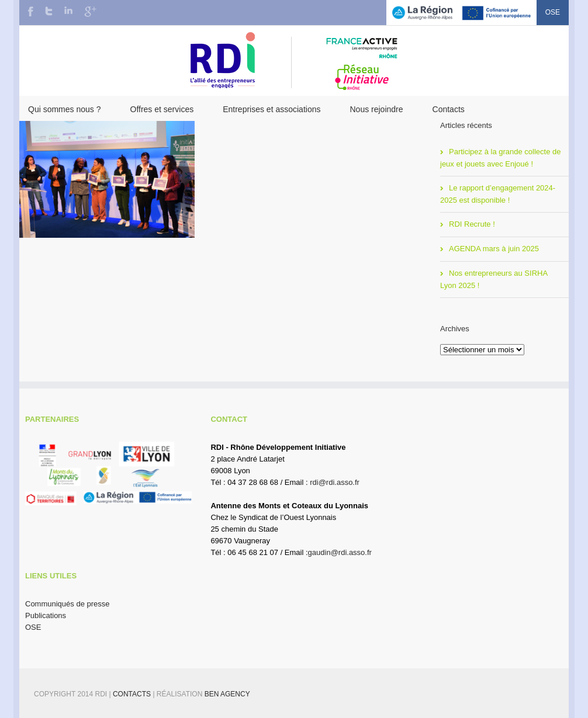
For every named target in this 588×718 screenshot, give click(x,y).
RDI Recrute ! (472, 224)
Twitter (49, 11)
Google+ (90, 12)
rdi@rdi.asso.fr (335, 482)
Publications (46, 615)
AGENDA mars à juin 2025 (494, 249)
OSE (553, 12)
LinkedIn (68, 10)
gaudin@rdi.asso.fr (340, 552)
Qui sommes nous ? (65, 109)
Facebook (31, 11)
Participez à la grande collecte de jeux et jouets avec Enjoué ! (501, 158)
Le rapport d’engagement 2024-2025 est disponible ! (498, 194)
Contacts (449, 109)
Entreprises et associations (271, 109)
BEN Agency (227, 694)
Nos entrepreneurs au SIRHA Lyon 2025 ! (494, 279)
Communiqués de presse (68, 604)
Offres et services (162, 109)
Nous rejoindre (376, 109)
